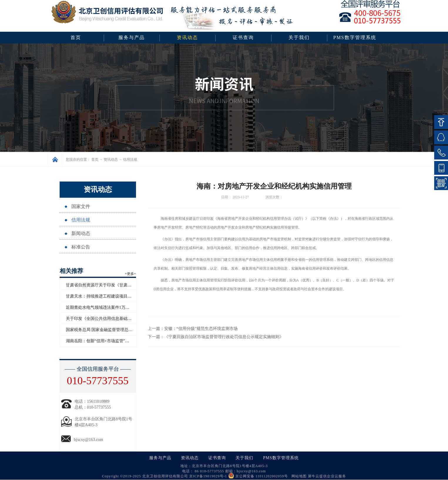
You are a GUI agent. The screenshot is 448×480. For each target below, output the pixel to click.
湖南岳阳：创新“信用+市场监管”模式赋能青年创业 (112, 341)
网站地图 (298, 476)
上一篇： (193, 329)
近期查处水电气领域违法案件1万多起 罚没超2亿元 (112, 307)
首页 (76, 37)
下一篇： (216, 337)
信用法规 (130, 160)
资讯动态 (111, 160)
